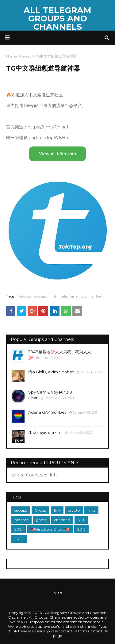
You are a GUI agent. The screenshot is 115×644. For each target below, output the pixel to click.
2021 (19, 529)
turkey (96, 296)
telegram (69, 296)
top (84, 296)
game (41, 520)
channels (62, 520)
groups (41, 296)
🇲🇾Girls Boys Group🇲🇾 (50, 529)
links (91, 510)
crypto (74, 510)
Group (25, 296)
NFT (81, 520)
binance (21, 520)
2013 (81, 529)
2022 (19, 539)
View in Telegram (57, 154)
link (54, 296)
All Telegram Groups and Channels (57, 19)
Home (57, 592)
